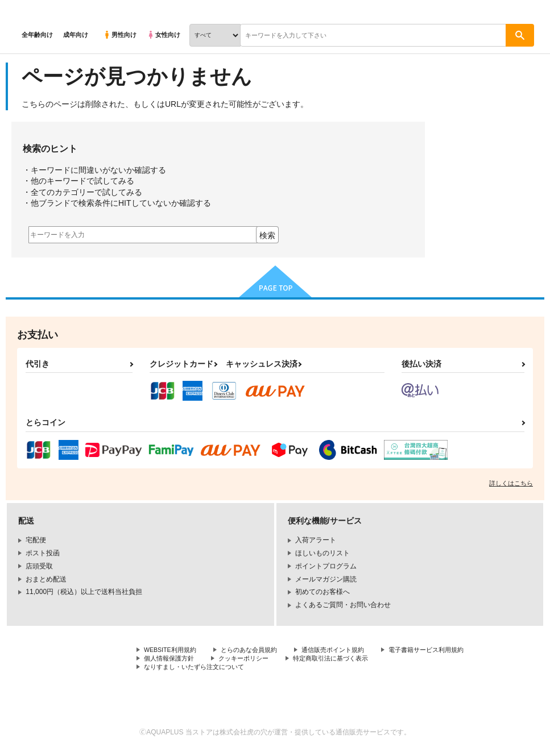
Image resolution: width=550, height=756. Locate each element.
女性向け (164, 35)
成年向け (76, 35)
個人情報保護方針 (278, 660)
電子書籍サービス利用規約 (185, 660)
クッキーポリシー (357, 660)
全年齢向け (37, 35)
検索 (267, 235)
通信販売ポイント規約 (346, 650)
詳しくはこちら (511, 483)
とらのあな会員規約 (257, 650)
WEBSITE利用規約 (173, 650)
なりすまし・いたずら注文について (305, 670)
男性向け (120, 35)
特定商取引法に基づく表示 (185, 670)
